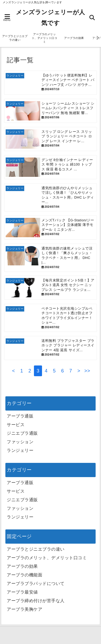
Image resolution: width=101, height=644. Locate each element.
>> (87, 371)
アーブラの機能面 (25, 575)
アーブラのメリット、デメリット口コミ (45, 38)
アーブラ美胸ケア (25, 609)
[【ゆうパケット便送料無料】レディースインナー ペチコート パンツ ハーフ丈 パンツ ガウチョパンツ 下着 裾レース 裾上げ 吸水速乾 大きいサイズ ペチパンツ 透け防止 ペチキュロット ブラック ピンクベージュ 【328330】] (50, 83)
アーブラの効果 (74, 38)
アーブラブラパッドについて (36, 583)
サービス (16, 425)
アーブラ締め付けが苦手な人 (36, 601)
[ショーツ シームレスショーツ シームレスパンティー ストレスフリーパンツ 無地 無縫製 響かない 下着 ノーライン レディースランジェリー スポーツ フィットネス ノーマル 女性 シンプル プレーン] (50, 111)
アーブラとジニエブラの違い (15, 38)
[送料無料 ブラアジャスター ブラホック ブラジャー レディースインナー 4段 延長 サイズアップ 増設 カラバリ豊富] (50, 348)
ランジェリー (20, 450)
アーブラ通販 (20, 416)
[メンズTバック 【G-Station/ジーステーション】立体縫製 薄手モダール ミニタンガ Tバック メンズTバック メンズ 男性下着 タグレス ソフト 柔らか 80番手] (50, 228)
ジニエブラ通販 (22, 433)
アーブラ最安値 (22, 592)
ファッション (20, 442)
